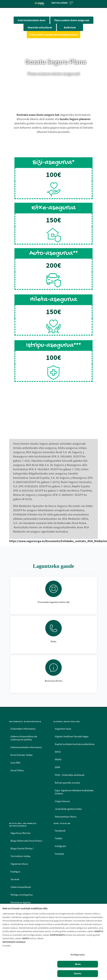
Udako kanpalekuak (21, 887)
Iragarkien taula (63, 729)
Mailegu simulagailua (22, 895)
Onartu (78, 973)
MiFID (58, 752)
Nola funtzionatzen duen (32, 20)
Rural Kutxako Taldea (21, 755)
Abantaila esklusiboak (40, 27)
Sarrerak (15, 879)
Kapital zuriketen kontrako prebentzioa (75, 744)
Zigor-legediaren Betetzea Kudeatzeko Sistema (74, 792)
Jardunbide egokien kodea (68, 809)
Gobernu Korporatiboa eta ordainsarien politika (24, 738)
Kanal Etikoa (17, 770)
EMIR (57, 767)
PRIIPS (58, 760)
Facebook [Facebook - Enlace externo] (60, 831)
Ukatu (78, 964)
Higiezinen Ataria (19, 864)
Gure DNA (15, 763)
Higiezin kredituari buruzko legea (72, 736)
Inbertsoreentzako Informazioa (26, 747)
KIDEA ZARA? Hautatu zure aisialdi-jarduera (53, 35)
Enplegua (15, 872)
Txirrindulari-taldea (21, 856)
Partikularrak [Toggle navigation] (62, 3)
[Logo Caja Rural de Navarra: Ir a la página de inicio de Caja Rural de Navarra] (39, 4)
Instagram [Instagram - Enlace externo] (60, 846)
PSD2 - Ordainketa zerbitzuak (70, 775)
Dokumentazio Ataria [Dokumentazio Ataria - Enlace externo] (66, 817)
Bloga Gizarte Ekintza (22, 848)
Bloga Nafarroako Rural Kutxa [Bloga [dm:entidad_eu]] (27, 841)
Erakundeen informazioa (23, 729)
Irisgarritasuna (62, 801)
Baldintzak (70, 27)
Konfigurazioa (78, 955)
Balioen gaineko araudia (67, 783)
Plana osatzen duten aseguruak (72, 20)
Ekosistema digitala (21, 902)
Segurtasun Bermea (21, 833)
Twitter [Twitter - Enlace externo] (59, 838)
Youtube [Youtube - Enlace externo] (59, 854)
